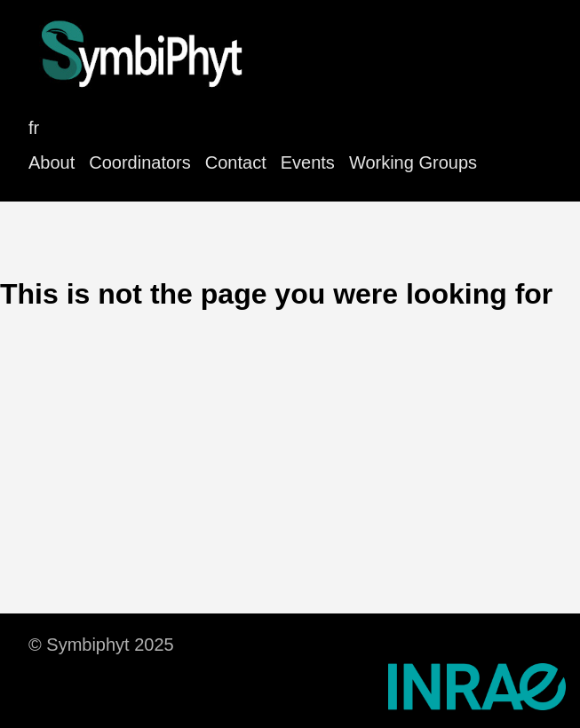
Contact (236, 162)
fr (34, 128)
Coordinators (140, 162)
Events (308, 162)
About (52, 162)
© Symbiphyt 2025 (101, 645)
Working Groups (413, 162)
